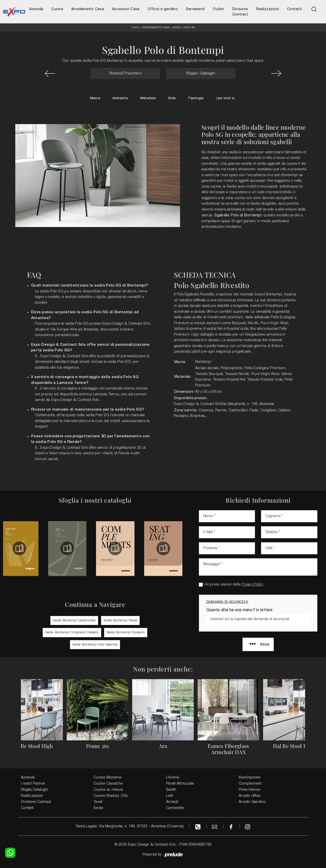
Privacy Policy (252, 585)
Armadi (172, 802)
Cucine (57, 9)
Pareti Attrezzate (180, 784)
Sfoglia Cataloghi (34, 790)
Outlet (219, 9)
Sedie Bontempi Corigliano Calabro (72, 632)
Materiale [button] (148, 98)
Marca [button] (95, 98)
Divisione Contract (240, 12)
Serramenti (195, 9)
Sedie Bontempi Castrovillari (74, 620)
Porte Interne (249, 790)
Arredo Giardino (252, 802)
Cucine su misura (108, 790)
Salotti (171, 790)
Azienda (36, 9)
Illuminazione (249, 777)
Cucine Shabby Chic (111, 796)
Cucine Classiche (108, 784)
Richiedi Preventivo (125, 73)
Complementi (250, 784)
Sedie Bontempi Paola (120, 620)
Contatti (294, 9)
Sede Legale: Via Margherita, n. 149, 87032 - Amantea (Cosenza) (130, 826)
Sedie (176, 27)
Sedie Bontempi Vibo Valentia (95, 645)
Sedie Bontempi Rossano (126, 632)
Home (135, 28)
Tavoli (98, 802)
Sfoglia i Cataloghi (201, 73)
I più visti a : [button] (226, 98)
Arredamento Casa (88, 9)
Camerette (175, 808)
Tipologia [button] (196, 98)
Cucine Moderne (107, 777)
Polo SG (189, 27)
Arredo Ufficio (250, 796)
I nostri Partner (33, 784)
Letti (170, 796)
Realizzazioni (268, 9)
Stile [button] (172, 98)
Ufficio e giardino (163, 9)
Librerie (173, 777)
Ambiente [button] (120, 98)
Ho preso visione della (234, 585)
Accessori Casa (126, 9)
